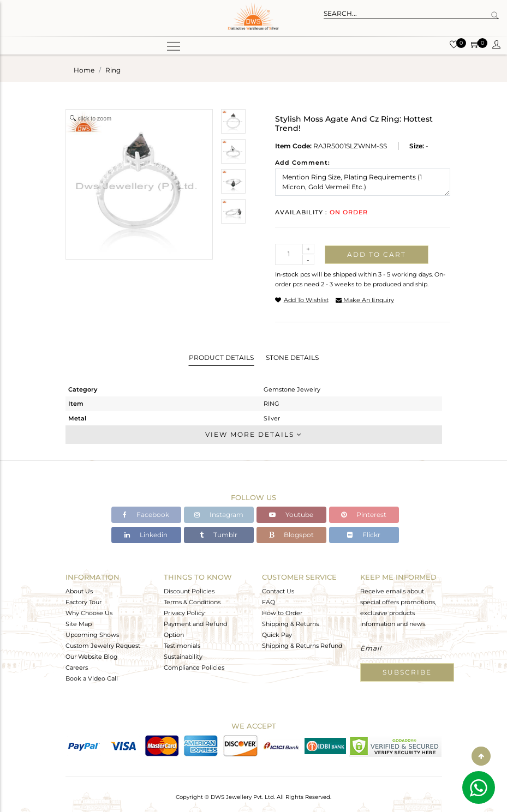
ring (113, 70)
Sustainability (183, 657)
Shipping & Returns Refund (302, 646)
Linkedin (146, 535)
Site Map (79, 624)
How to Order (282, 613)
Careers (77, 667)
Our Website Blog (92, 657)
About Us (79, 591)
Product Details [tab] (221, 357)
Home (84, 70)
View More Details (254, 434)
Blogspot (291, 535)
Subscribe (407, 672)
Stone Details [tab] (292, 357)
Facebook (146, 515)
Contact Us (278, 591)
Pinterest (364, 515)
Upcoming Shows (92, 635)
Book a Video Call (92, 678)
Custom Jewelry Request (103, 646)
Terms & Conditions (192, 602)
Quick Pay (277, 635)
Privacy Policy (184, 613)
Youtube (291, 515)
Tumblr (219, 535)
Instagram (219, 515)
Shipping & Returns (290, 624)
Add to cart (377, 254)
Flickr (364, 535)
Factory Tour (83, 602)
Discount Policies (189, 591)
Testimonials (182, 646)
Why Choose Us (89, 613)
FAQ (269, 602)
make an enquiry (365, 300)
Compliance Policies (194, 667)
